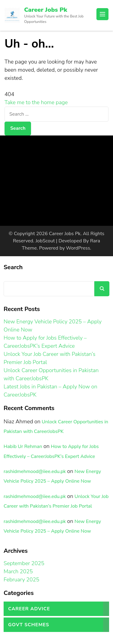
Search (13, 267)
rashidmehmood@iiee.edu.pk (35, 471)
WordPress (78, 248)
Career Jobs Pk (46, 10)
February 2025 (21, 580)
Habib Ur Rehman (23, 446)
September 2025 (24, 563)
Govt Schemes (29, 625)
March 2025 (18, 571)
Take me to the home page (36, 102)
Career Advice (29, 609)
